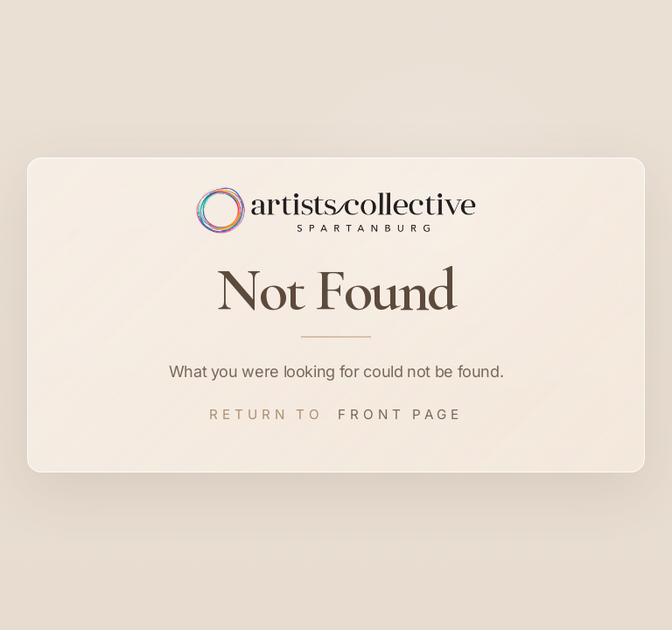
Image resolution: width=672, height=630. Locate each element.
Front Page (400, 414)
